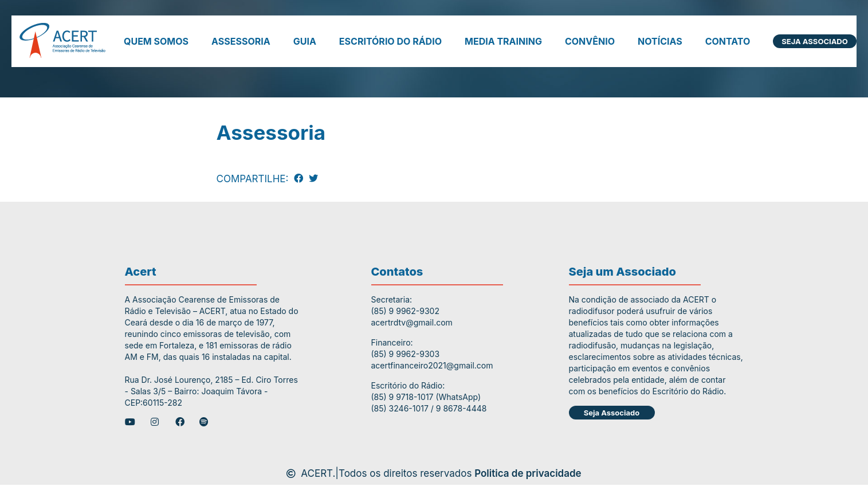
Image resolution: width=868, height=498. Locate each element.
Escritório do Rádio (390, 41)
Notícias (660, 41)
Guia (305, 41)
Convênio (590, 41)
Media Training (503, 41)
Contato (728, 41)
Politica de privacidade (528, 473)
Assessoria (241, 41)
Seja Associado (814, 41)
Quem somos (156, 41)
